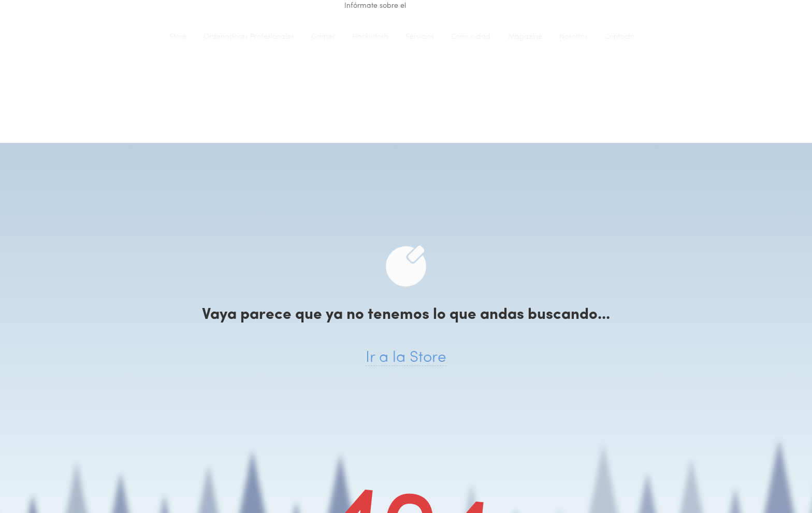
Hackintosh (370, 37)
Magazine (525, 37)
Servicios (420, 37)
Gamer (323, 37)
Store (178, 37)
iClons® (139, 37)
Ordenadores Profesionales (249, 37)
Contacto (620, 37)
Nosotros (574, 37)
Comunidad (471, 37)
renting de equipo (438, 6)
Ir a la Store (406, 358)
